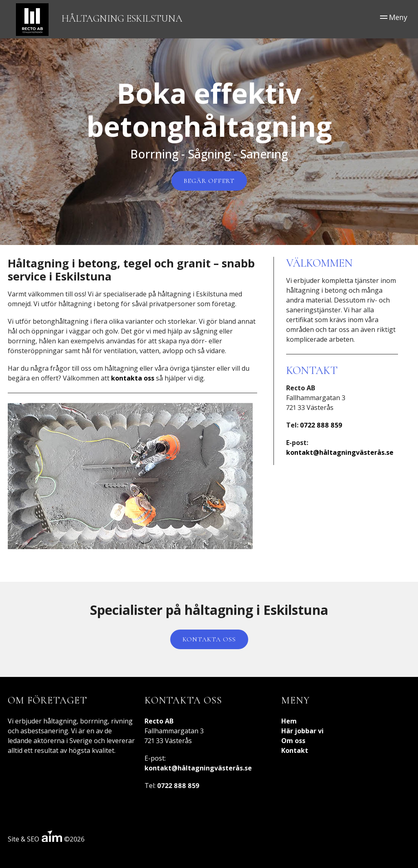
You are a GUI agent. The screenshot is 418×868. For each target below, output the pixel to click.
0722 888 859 (321, 425)
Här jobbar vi (302, 731)
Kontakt (295, 750)
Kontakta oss (209, 639)
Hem (289, 721)
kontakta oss (133, 378)
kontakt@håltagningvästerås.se (340, 452)
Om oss (293, 741)
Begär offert (209, 181)
